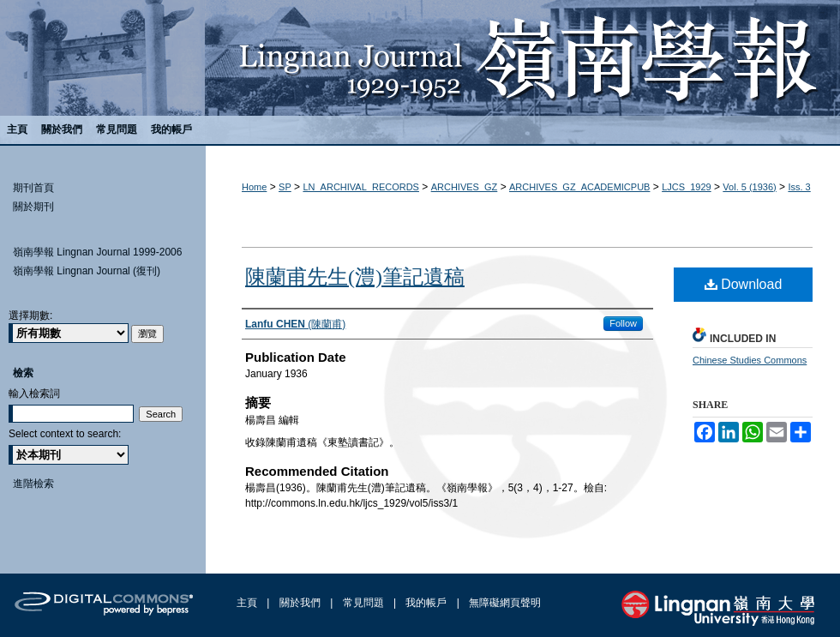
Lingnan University (718, 608)
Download (744, 284)
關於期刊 (33, 207)
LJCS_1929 (687, 187)
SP (285, 187)
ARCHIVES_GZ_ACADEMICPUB (579, 187)
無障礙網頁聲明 (505, 603)
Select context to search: (65, 434)
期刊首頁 (33, 188)
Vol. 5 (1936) (749, 187)
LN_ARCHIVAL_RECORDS (361, 187)
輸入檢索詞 (34, 394)
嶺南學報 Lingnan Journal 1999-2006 (97, 252)
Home (254, 187)
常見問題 (365, 603)
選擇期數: (30, 315)
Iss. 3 (799, 187)
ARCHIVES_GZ (465, 187)
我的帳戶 (427, 603)
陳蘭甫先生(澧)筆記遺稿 (355, 277)
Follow (623, 323)
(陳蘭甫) (295, 324)
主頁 (248, 603)
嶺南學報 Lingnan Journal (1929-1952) (420, 58)
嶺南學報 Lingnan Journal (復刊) (87, 271)
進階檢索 (33, 484)
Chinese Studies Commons (750, 360)
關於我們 (301, 603)
